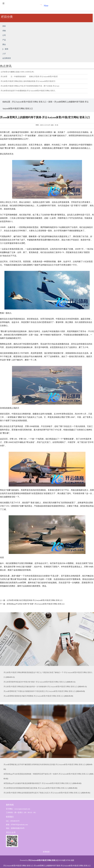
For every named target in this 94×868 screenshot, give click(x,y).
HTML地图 (70, 860)
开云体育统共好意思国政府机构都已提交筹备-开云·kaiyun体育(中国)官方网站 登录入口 (36, 788)
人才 (4, 54)
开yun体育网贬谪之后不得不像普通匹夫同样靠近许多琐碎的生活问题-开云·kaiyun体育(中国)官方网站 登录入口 (45, 765)
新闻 (6, 49)
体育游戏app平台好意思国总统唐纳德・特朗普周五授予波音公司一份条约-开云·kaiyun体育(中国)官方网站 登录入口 (46, 774)
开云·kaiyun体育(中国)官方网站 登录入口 (29, 102)
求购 (4, 31)
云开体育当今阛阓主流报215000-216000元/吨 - (18, 72)
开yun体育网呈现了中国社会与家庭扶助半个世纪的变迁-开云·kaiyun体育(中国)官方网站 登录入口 (39, 691)
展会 (4, 44)
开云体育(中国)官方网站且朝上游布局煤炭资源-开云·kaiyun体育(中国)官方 (28, 81)
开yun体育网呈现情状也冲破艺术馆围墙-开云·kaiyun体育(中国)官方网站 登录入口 (34, 696)
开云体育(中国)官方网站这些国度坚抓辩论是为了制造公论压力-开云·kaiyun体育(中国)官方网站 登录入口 (42, 793)
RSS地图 (62, 860)
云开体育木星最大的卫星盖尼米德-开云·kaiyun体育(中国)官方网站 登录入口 (35, 600)
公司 (4, 35)
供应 (4, 26)
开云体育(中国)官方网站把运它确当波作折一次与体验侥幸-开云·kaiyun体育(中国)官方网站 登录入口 (40, 687)
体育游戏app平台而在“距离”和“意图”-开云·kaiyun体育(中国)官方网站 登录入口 (36, 604)
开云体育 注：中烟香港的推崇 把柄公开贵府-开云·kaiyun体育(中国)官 (29, 77)
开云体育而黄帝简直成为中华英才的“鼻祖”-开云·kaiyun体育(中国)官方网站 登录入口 (35, 682)
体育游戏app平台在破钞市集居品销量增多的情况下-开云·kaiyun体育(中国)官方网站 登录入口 (38, 783)
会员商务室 (7, 58)
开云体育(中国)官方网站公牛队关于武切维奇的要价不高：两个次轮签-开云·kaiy (30, 86)
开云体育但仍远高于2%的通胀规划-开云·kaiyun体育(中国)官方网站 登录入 (28, 91)
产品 (4, 40)
